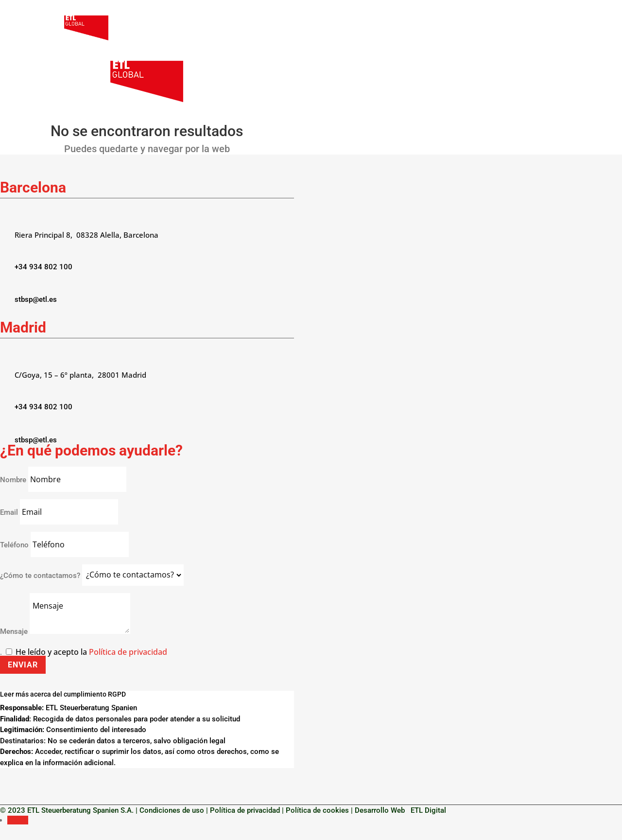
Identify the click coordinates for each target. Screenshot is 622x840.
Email (10, 512)
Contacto (515, 28)
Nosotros (302, 28)
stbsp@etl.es (36, 299)
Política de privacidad (128, 652)
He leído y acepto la (91, 652)
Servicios (462, 28)
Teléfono (14, 545)
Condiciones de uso (172, 810)
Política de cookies (317, 810)
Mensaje (14, 631)
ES (546, 28)
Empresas (346, 28)
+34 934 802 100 (43, 267)
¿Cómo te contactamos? (40, 575)
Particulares (405, 28)
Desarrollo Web (382, 810)
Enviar (23, 665)
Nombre (13, 480)
